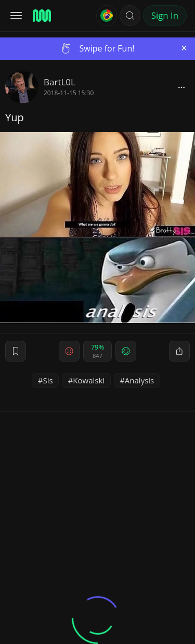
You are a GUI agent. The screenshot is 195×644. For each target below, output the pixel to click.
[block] (181, 87)
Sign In (165, 15)
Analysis (139, 380)
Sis (48, 380)
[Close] (184, 48)
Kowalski (89, 380)
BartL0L (60, 82)
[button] (130, 16)
